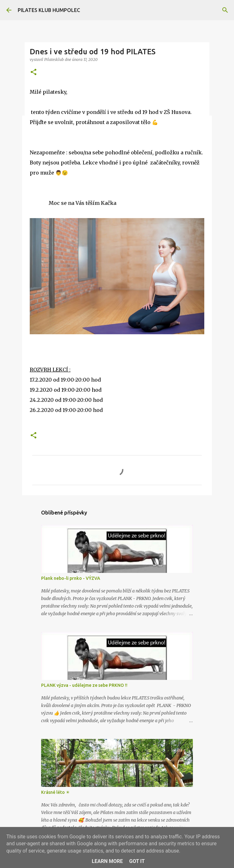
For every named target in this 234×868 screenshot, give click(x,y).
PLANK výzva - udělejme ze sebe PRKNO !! (84, 685)
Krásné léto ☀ (55, 792)
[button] (34, 72)
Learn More (107, 861)
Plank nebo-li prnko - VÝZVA (71, 578)
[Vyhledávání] (225, 10)
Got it (137, 861)
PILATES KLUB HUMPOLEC (49, 10)
